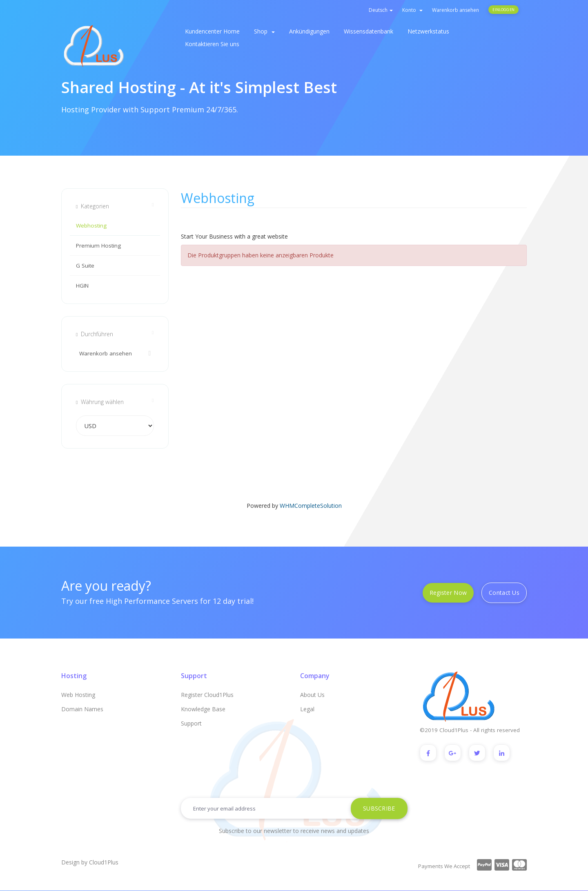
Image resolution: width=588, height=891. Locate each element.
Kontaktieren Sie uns (212, 44)
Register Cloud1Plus (207, 695)
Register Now (448, 593)
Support (191, 723)
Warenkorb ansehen (455, 10)
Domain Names (82, 709)
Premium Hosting (98, 246)
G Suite (85, 266)
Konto (412, 10)
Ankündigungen (309, 31)
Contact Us (504, 593)
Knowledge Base (203, 709)
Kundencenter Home (212, 31)
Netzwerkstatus (428, 31)
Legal (307, 709)
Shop (264, 31)
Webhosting (91, 226)
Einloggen (503, 10)
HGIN (82, 286)
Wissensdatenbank (369, 31)
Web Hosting (78, 695)
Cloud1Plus (104, 863)
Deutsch (381, 10)
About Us (312, 695)
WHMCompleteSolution (311, 506)
